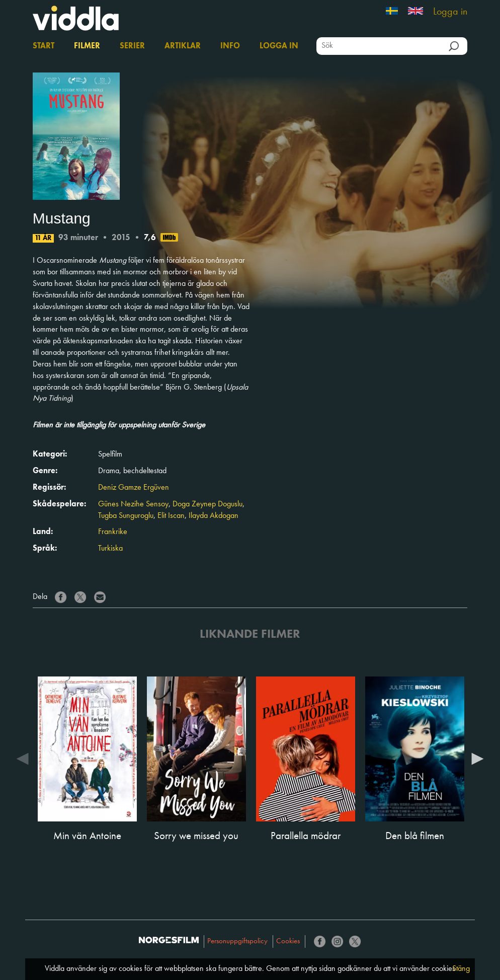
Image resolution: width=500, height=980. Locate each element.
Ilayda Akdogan (214, 516)
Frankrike (113, 532)
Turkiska (110, 549)
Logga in (450, 12)
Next (477, 758)
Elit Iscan (171, 516)
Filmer (87, 46)
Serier (132, 46)
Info (230, 46)
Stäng (461, 969)
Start (44, 46)
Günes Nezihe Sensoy (133, 504)
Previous (23, 758)
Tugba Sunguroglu (126, 516)
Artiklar (183, 46)
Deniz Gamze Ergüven (134, 488)
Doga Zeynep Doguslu (207, 504)
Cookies (288, 941)
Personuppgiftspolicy (237, 941)
